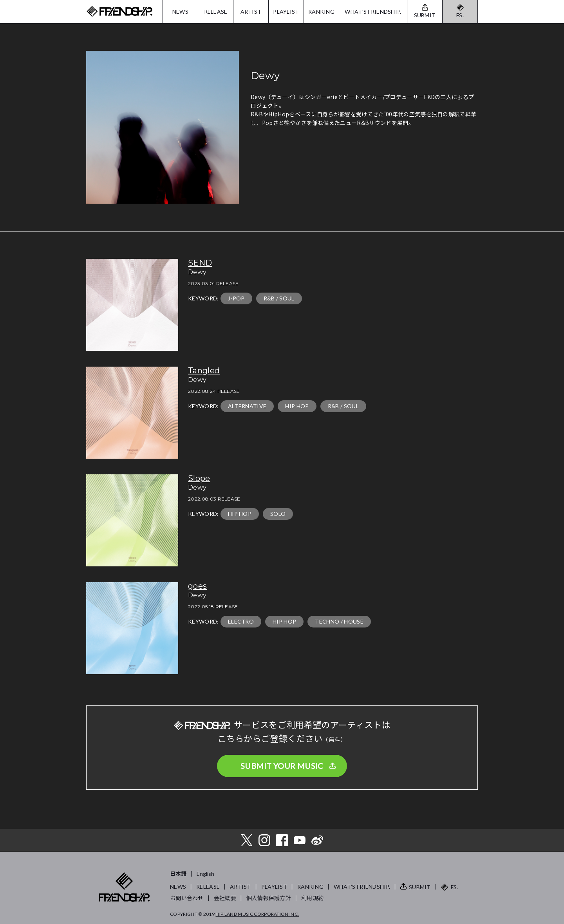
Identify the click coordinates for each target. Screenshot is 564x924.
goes (197, 586)
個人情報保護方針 (269, 898)
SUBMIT (420, 887)
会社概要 (225, 898)
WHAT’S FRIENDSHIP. (362, 887)
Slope (199, 478)
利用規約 (312, 898)
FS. (460, 15)
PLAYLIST (286, 12)
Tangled (204, 371)
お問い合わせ (187, 898)
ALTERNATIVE (247, 406)
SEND (200, 263)
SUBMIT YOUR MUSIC (282, 766)
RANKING (321, 12)
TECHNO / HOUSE (339, 621)
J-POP (236, 298)
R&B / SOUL (279, 298)
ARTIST (251, 12)
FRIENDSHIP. (119, 12)
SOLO (278, 514)
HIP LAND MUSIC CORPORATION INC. (257, 914)
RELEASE (216, 12)
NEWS (180, 12)
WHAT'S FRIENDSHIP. (373, 12)
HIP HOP (297, 406)
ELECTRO (241, 621)
